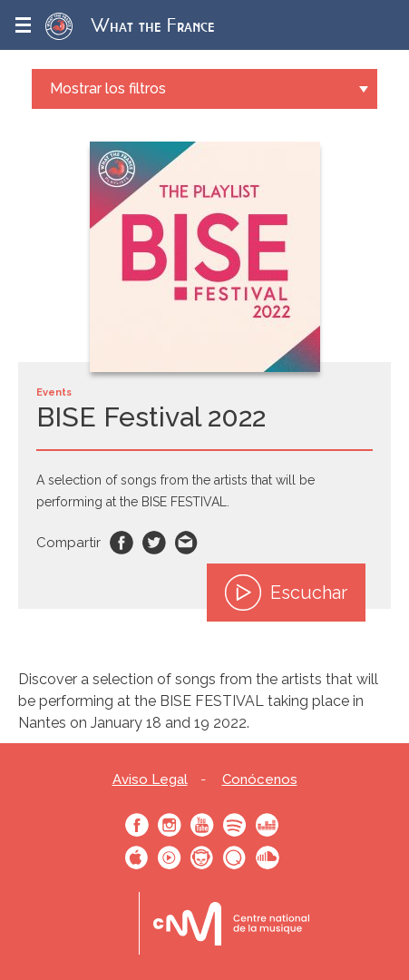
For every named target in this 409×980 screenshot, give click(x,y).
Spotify (235, 825)
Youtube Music (170, 857)
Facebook (122, 543)
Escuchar (286, 593)
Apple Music (137, 857)
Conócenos (260, 780)
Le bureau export (231, 923)
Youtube (202, 825)
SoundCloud (268, 857)
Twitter (154, 543)
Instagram (170, 825)
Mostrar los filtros (108, 88)
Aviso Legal (150, 780)
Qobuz (235, 857)
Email (187, 543)
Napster (202, 857)
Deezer (268, 825)
